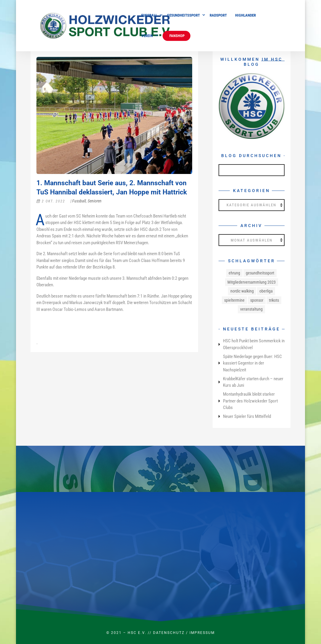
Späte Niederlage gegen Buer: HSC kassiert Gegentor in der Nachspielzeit (252, 363)
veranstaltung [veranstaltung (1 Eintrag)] (251, 309)
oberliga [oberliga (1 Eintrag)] (266, 291)
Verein (147, 36)
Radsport (218, 15)
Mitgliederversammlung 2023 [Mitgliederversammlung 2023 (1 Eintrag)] (252, 282)
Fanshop (176, 36)
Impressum (202, 633)
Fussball (149, 15)
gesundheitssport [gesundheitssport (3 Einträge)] (260, 273)
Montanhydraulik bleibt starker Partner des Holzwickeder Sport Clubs (250, 401)
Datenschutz (169, 633)
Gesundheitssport (183, 15)
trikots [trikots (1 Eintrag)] (274, 300)
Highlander (245, 15)
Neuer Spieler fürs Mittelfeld (247, 416)
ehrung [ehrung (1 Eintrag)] (234, 273)
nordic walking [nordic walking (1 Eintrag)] (242, 291)
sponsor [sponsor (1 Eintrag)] (257, 300)
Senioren (95, 201)
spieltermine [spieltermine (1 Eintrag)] (234, 300)
